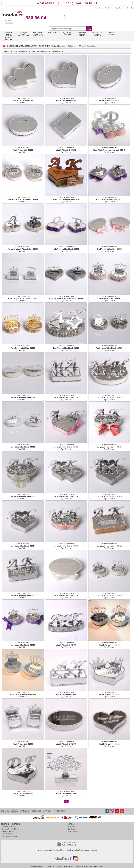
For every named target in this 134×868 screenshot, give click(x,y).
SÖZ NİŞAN (44, 46)
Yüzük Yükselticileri (58, 46)
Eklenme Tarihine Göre (41, 52)
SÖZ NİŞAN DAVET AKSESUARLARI (22, 46)
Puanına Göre (58, 52)
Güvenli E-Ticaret (9, 826)
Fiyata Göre (7, 52)
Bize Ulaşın (72, 831)
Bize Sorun (99, 8)
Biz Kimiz (71, 829)
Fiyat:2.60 (23, 103)
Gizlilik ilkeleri (7, 834)
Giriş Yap (130, 8)
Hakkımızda (72, 826)
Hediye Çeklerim (120, 8)
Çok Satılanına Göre (22, 52)
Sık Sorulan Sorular (10, 836)
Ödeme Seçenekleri (10, 829)
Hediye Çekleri (8, 831)
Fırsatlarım (108, 8)
